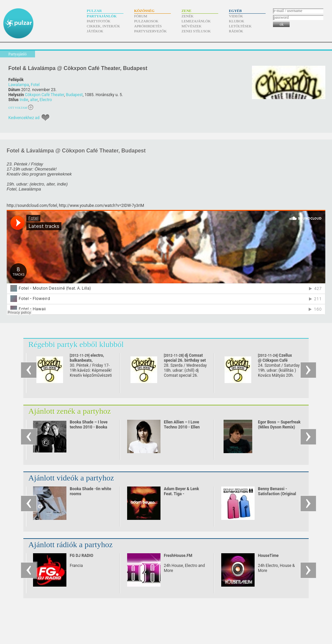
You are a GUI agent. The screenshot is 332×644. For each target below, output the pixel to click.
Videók (236, 16)
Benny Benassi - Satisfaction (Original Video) (277, 494)
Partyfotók (99, 21)
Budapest (74, 95)
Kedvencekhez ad (24, 118)
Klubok (237, 21)
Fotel (35, 85)
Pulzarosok (146, 21)
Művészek (192, 26)
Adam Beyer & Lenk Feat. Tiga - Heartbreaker (182, 494)
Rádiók (236, 31)
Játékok (95, 31)
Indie (24, 100)
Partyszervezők (150, 31)
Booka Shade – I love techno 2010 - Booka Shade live (89, 427)
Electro (46, 100)
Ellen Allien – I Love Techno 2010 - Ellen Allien (182, 427)
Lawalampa (19, 85)
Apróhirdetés (148, 26)
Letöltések (240, 26)
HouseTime (268, 556)
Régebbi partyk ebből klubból (76, 344)
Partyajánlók (102, 16)
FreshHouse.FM (178, 556)
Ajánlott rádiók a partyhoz (71, 545)
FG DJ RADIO (82, 556)
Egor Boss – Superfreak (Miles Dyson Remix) (279, 425)
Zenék (188, 16)
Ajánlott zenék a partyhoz (70, 411)
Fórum (141, 16)
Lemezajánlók (196, 21)
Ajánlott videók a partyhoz (71, 478)
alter (34, 100)
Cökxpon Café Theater (44, 95)
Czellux (275, 360)
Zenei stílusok (196, 31)
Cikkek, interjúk (103, 26)
